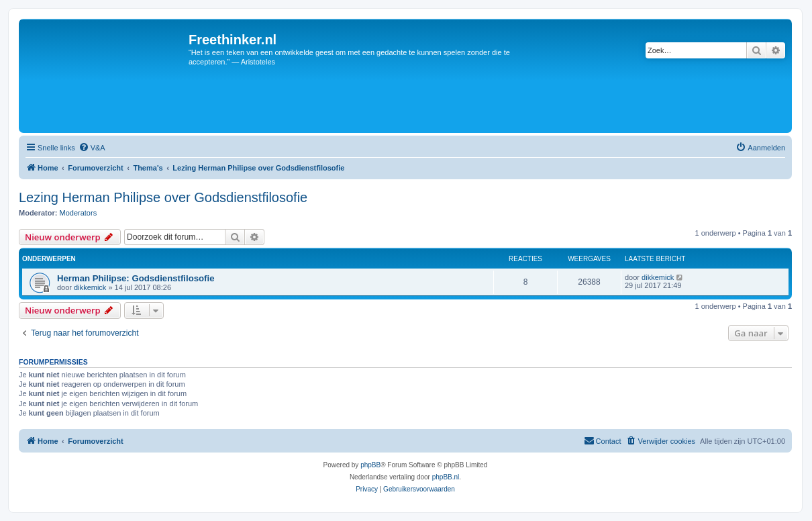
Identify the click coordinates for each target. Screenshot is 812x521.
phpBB (370, 465)
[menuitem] (92, 148)
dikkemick (90, 287)
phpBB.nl (446, 477)
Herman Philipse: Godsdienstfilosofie (136, 278)
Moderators (79, 213)
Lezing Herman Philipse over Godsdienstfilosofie (163, 197)
